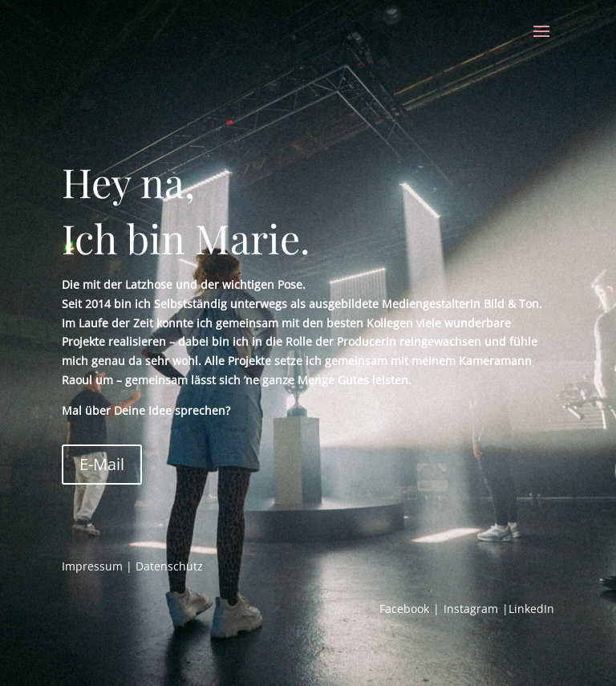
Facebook (404, 609)
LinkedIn (531, 609)
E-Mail (102, 464)
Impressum (92, 566)
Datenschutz (169, 566)
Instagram (471, 609)
